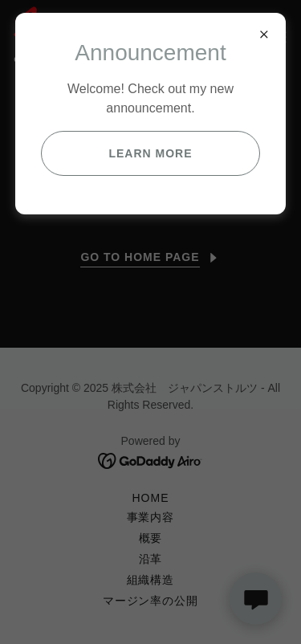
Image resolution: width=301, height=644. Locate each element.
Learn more (150, 153)
